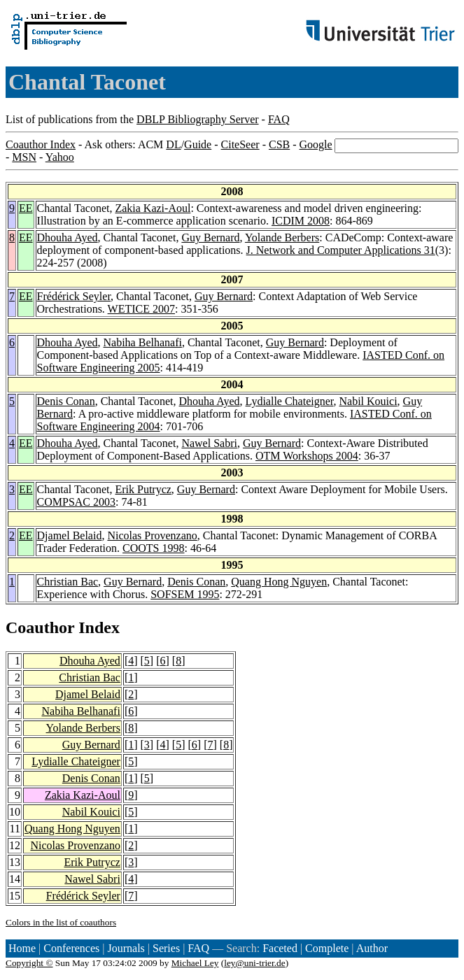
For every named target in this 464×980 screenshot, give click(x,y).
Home (22, 948)
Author (372, 948)
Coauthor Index (41, 144)
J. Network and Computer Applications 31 (341, 250)
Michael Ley (195, 963)
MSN (24, 157)
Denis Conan (66, 401)
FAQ (279, 119)
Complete (327, 948)
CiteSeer (240, 144)
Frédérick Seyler (74, 296)
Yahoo (60, 157)
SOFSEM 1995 (185, 594)
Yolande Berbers (282, 237)
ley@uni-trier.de (254, 963)
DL (173, 144)
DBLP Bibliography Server (198, 119)
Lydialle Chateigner (290, 401)
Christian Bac (68, 582)
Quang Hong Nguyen (279, 582)
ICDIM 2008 (301, 221)
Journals (126, 948)
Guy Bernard (210, 237)
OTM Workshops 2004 (307, 456)
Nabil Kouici (368, 401)
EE (26, 208)
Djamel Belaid (70, 535)
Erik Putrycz (143, 489)
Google (316, 144)
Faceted (280, 948)
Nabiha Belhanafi (143, 342)
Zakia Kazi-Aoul (153, 208)
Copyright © (29, 963)
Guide (198, 144)
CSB (279, 144)
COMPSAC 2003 (76, 502)
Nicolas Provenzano (152, 535)
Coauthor (40, 627)
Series (166, 948)
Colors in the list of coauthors (61, 922)
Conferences (71, 948)
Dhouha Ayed (68, 237)
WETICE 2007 (141, 309)
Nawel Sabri (209, 443)
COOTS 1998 (153, 548)
